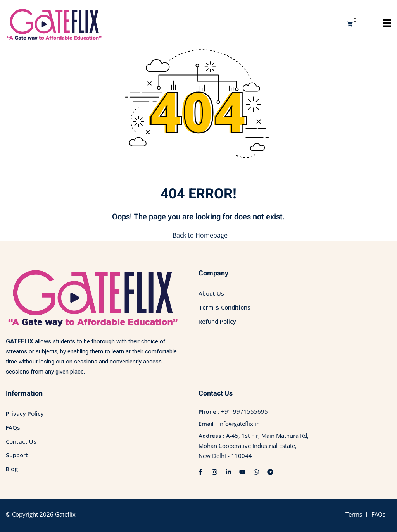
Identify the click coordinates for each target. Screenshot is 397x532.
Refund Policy (217, 321)
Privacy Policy (25, 413)
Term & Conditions (224, 307)
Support (17, 455)
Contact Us (21, 441)
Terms (354, 514)
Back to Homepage (198, 235)
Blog (12, 469)
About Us (211, 293)
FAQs (13, 427)
